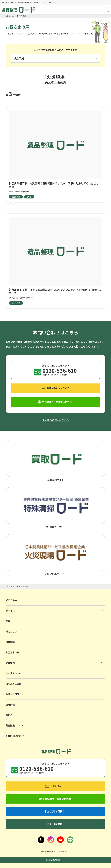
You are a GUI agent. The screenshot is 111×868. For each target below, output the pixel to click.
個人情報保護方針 (48, 851)
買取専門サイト (56, 460)
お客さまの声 (12, 652)
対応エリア (11, 631)
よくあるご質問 (14, 684)
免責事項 (63, 851)
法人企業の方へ (14, 673)
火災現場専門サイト (56, 555)
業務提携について (15, 725)
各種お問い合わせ (15, 736)
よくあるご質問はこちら (56, 420)
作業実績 (10, 642)
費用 (8, 621)
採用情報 (10, 705)
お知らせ (10, 715)
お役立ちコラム (14, 694)
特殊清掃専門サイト (56, 508)
